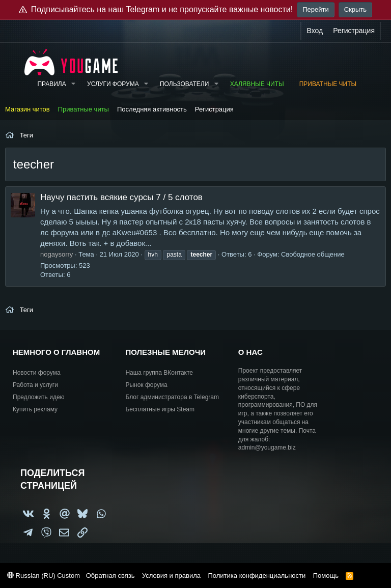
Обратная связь (110, 576)
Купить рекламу (35, 409)
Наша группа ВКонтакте (159, 373)
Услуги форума (113, 84)
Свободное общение (313, 254)
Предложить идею (39, 397)
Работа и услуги (35, 385)
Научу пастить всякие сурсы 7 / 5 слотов (121, 197)
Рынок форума (146, 385)
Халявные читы (257, 84)
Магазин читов (27, 109)
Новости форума (37, 373)
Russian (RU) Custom (44, 576)
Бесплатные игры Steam (160, 409)
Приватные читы (328, 84)
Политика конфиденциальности (257, 576)
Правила (51, 84)
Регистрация (214, 109)
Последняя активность (152, 109)
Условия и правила (171, 576)
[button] (73, 84)
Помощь (326, 576)
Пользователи (184, 84)
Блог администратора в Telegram (172, 397)
